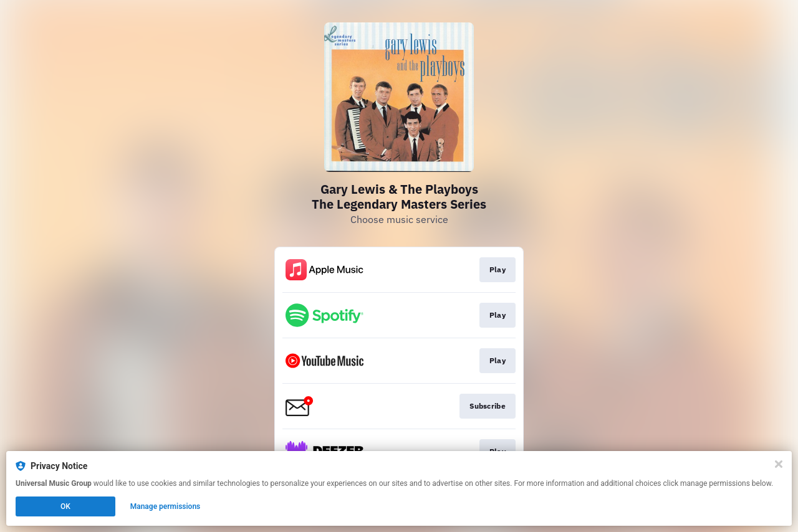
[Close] (779, 464)
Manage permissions (166, 506)
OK (65, 506)
